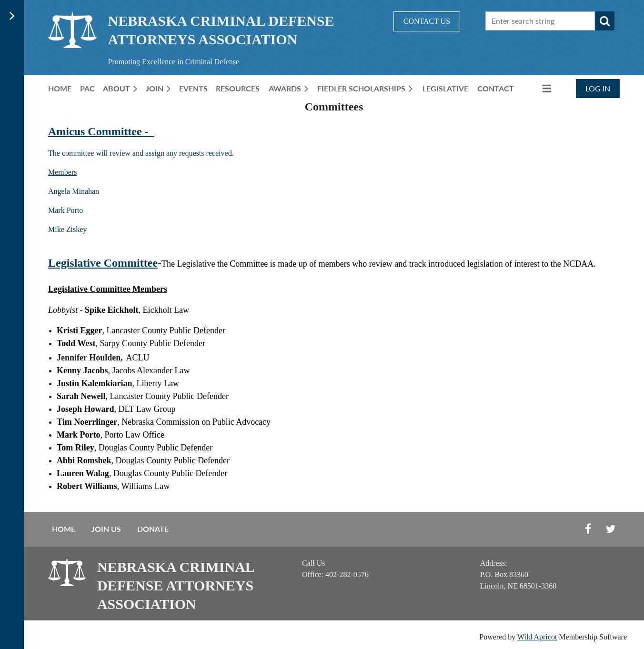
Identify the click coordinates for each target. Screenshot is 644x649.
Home (64, 529)
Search (605, 21)
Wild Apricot (537, 637)
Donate (153, 529)
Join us (106, 529)
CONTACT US (427, 21)
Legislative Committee (103, 263)
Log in (598, 88)
